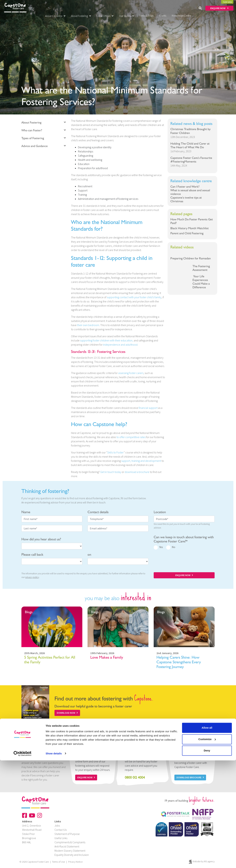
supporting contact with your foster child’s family (134, 297)
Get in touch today (111, 472)
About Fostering (81, 16)
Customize (207, 847)
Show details (54, 861)
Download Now (67, 713)
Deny (207, 858)
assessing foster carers (131, 373)
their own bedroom (88, 325)
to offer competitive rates (131, 437)
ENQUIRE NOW (219, 8)
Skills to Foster (115, 452)
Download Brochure (190, 777)
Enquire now (86, 777)
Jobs (57, 825)
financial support (148, 408)
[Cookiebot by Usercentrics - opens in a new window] (23, 861)
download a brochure (137, 472)
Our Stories (127, 16)
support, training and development (141, 461)
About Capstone (55, 16)
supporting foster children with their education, (107, 340)
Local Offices (105, 16)
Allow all (207, 836)
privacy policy (32, 577)
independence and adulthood (120, 345)
